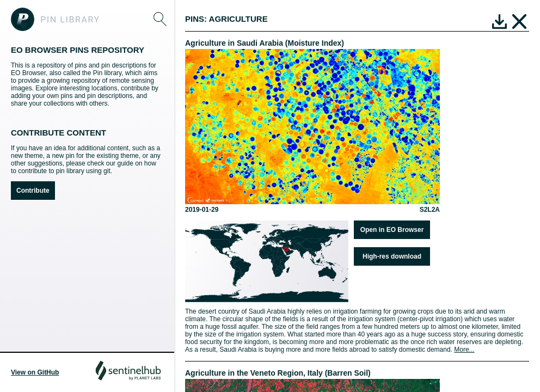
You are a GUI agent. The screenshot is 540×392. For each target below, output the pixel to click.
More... (464, 350)
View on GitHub (35, 372)
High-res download (392, 256)
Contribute (33, 191)
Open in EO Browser (392, 230)
